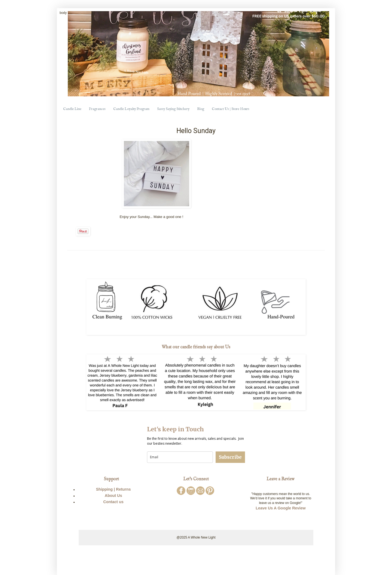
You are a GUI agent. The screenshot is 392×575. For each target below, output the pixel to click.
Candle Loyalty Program (131, 109)
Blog (201, 109)
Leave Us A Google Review (281, 508)
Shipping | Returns (114, 489)
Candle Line (72, 109)
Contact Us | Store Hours (231, 109)
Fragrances (97, 109)
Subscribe (230, 457)
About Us (114, 496)
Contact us (113, 502)
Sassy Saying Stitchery (173, 109)
